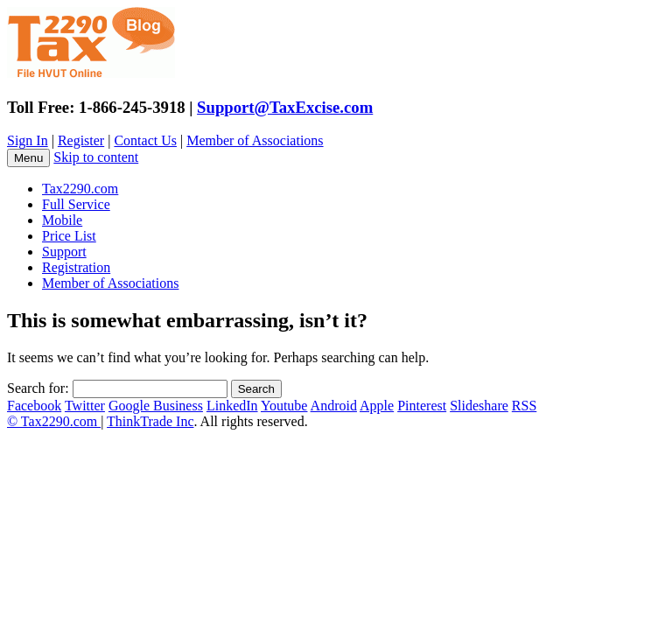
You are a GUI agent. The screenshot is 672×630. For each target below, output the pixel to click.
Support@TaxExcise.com (285, 107)
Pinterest (422, 406)
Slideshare (479, 406)
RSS (524, 406)
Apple (377, 406)
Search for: (38, 388)
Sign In (28, 140)
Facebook (34, 406)
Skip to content (96, 157)
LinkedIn (232, 406)
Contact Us (145, 140)
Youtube (284, 406)
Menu (28, 158)
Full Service (76, 204)
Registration (76, 267)
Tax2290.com (80, 189)
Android (334, 406)
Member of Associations (255, 140)
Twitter (85, 406)
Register (81, 140)
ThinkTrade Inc (150, 421)
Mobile (62, 220)
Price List (69, 236)
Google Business (156, 406)
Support (64, 252)
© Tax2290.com (54, 421)
